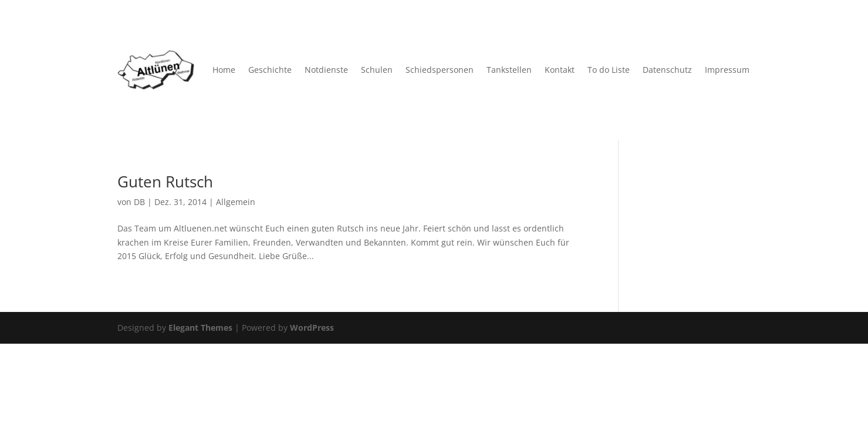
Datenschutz (667, 70)
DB (139, 202)
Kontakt (560, 70)
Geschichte (270, 70)
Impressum (727, 70)
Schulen (377, 70)
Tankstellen (509, 70)
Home (224, 70)
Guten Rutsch (165, 182)
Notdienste (326, 70)
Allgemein (236, 202)
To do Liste (609, 70)
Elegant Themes (200, 328)
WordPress (312, 328)
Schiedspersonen (440, 70)
